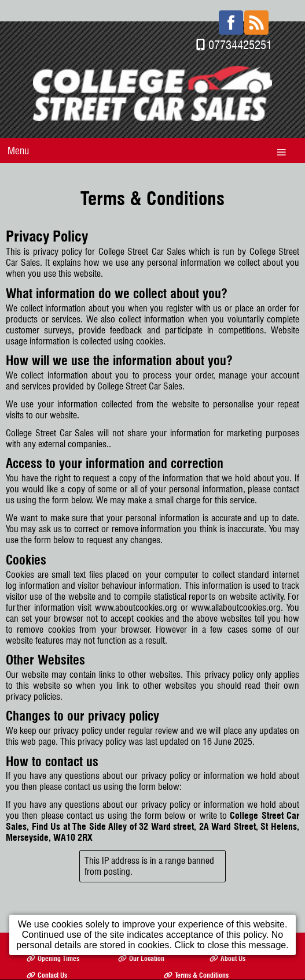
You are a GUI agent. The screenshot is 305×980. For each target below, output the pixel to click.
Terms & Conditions (196, 954)
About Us (227, 937)
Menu (18, 129)
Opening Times (53, 937)
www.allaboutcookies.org (236, 586)
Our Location (141, 937)
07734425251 (240, 23)
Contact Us (47, 954)
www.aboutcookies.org (136, 586)
